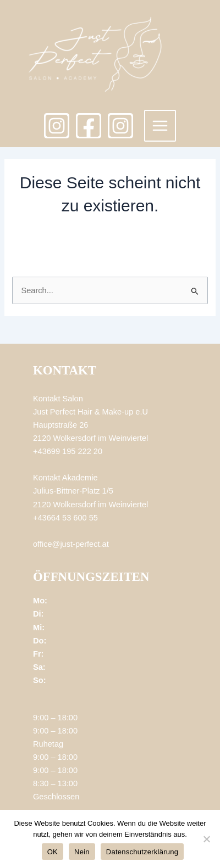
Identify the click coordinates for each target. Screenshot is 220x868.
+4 (38, 451)
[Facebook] (89, 126)
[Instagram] (57, 126)
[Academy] (120, 126)
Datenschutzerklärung (142, 852)
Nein (82, 852)
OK (53, 852)
